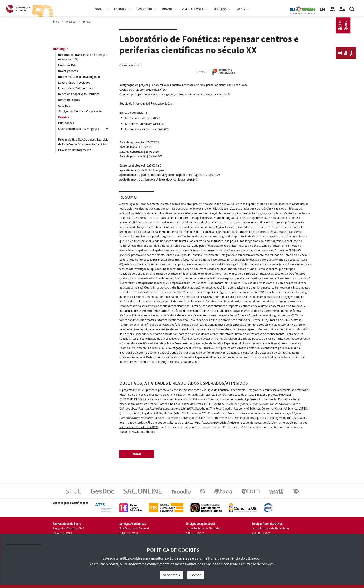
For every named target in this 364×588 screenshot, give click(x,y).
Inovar (167, 9)
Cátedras (64, 106)
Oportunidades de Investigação (79, 129)
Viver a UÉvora (193, 9)
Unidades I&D (67, 65)
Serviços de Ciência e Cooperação (80, 112)
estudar (120, 9)
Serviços (220, 9)
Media (241, 9)
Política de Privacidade (203, 564)
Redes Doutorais (69, 100)
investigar (144, 9)
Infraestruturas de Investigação (79, 77)
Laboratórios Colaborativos (76, 89)
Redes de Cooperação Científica (79, 94)
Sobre (100, 9)
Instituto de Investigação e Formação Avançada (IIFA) (83, 57)
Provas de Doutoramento (75, 150)
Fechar (196, 575)
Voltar (137, 454)
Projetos (64, 118)
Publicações (66, 123)
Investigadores (68, 71)
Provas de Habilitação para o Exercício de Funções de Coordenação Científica (83, 142)
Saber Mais (171, 575)
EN (322, 9)
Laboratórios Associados (74, 83)
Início (56, 22)
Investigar (71, 22)
